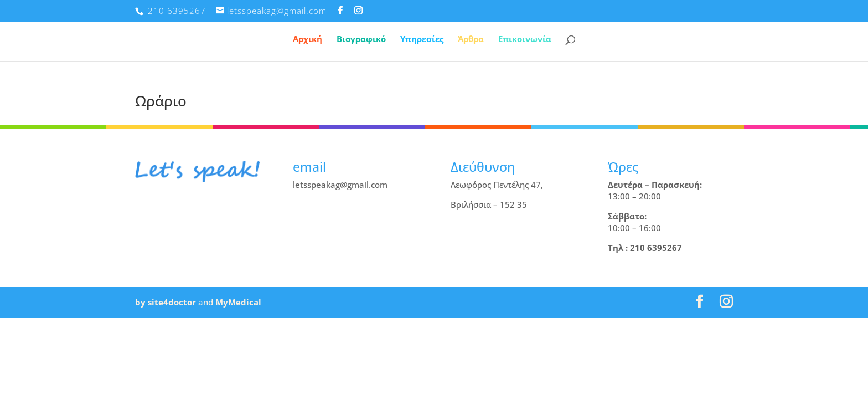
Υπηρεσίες (422, 40)
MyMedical (238, 302)
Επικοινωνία (525, 40)
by (140, 302)
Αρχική (308, 40)
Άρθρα (471, 40)
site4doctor (172, 302)
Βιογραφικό (361, 40)
